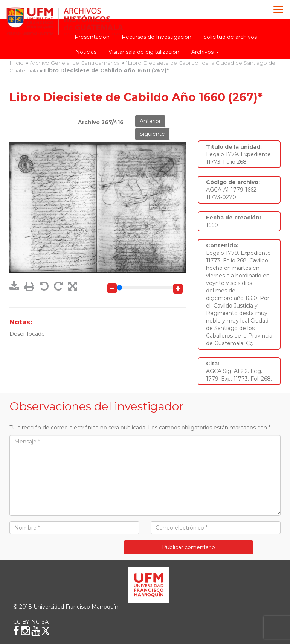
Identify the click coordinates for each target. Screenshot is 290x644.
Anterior (150, 121)
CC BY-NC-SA (31, 622)
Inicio (17, 63)
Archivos (205, 52)
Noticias (86, 52)
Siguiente (152, 134)
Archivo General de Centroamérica (75, 63)
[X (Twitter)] (46, 631)
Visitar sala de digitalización (144, 52)
